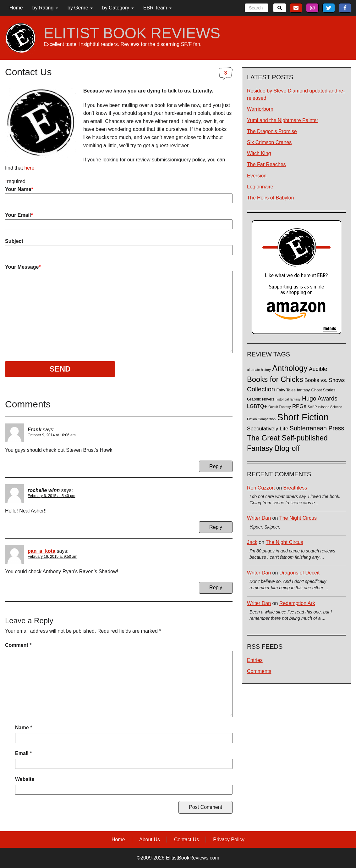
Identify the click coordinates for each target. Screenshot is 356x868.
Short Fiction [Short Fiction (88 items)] (303, 417)
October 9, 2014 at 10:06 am (52, 435)
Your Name (119, 194)
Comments (259, 671)
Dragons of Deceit (299, 573)
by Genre (80, 8)
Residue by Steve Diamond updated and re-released (296, 94)
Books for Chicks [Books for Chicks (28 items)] (275, 379)
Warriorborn (260, 109)
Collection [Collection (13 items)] (261, 389)
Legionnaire (260, 187)
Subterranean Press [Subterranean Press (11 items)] (317, 428)
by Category (118, 8)
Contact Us (186, 840)
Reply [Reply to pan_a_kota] (216, 588)
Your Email (119, 220)
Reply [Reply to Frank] (216, 466)
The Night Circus (298, 518)
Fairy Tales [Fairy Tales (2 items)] (286, 390)
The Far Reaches (266, 164)
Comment (18, 645)
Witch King (259, 153)
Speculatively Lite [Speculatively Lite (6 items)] (268, 429)
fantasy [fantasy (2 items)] (303, 390)
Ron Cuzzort (261, 488)
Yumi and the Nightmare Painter (283, 120)
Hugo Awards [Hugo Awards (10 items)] (320, 398)
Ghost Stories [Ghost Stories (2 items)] (323, 390)
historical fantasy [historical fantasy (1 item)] (288, 399)
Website (25, 779)
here (29, 168)
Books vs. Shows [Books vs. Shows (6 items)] (325, 380)
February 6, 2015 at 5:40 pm (51, 496)
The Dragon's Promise (272, 131)
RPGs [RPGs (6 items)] (299, 406)
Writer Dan (259, 518)
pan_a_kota (41, 551)
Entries (255, 660)
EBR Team (158, 8)
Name (24, 728)
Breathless (295, 488)
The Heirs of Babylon (270, 198)
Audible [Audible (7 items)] (318, 369)
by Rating (45, 8)
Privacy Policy (229, 840)
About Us (150, 840)
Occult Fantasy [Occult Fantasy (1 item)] (279, 407)
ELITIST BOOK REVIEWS (132, 33)
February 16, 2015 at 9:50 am (52, 557)
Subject (119, 246)
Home (16, 8)
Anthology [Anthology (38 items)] (290, 368)
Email (23, 753)
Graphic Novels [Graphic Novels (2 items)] (261, 399)
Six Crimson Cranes (269, 142)
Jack (252, 542)
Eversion (257, 176)
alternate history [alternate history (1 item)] (259, 370)
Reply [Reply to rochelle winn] (216, 527)
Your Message (119, 309)
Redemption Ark (297, 603)
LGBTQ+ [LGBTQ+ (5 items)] (257, 406)
